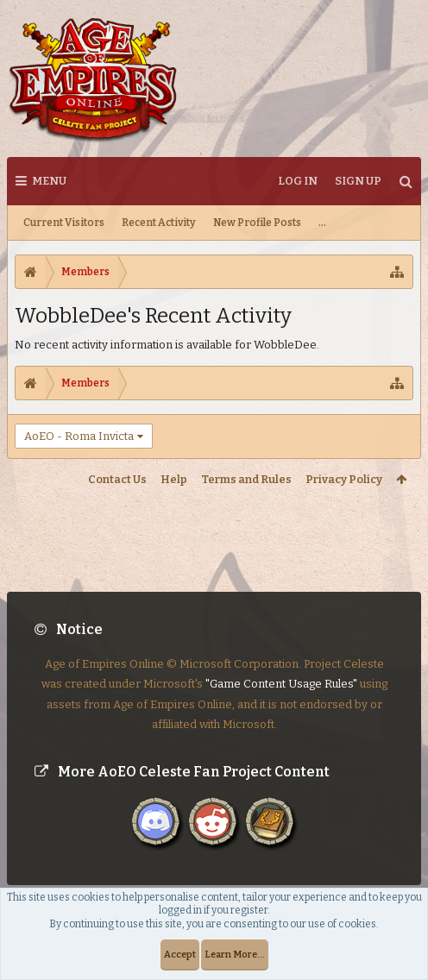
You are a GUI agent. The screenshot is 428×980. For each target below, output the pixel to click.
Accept (180, 955)
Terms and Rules (246, 479)
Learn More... (235, 955)
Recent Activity (159, 223)
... (322, 223)
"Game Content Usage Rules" (281, 669)
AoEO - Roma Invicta (79, 436)
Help (174, 479)
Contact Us (117, 479)
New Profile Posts (257, 223)
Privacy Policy (344, 479)
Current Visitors (64, 223)
